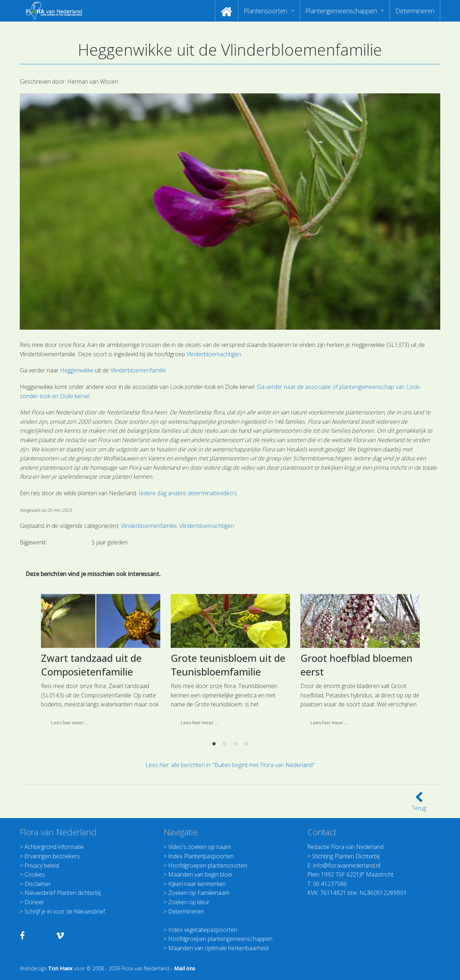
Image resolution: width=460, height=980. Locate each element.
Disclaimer (38, 884)
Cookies (35, 874)
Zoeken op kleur (189, 902)
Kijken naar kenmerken (197, 884)
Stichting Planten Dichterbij (346, 856)
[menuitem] (227, 11)
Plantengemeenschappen (341, 11)
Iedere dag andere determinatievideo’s (188, 493)
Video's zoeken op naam (199, 847)
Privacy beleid (42, 865)
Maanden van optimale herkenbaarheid (218, 948)
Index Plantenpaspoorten (201, 856)
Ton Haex (60, 968)
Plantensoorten (265, 11)
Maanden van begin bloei (200, 874)
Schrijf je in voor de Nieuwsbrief (65, 911)
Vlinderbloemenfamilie (138, 370)
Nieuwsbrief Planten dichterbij (63, 893)
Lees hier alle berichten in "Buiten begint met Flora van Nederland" (230, 765)
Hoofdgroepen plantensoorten (208, 865)
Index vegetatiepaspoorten (203, 930)
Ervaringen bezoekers (52, 856)
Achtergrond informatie (54, 847)
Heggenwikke (77, 370)
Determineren (415, 11)
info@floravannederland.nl (347, 865)
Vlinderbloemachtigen (214, 354)
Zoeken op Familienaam (199, 893)
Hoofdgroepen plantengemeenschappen (220, 939)
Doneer (34, 902)
